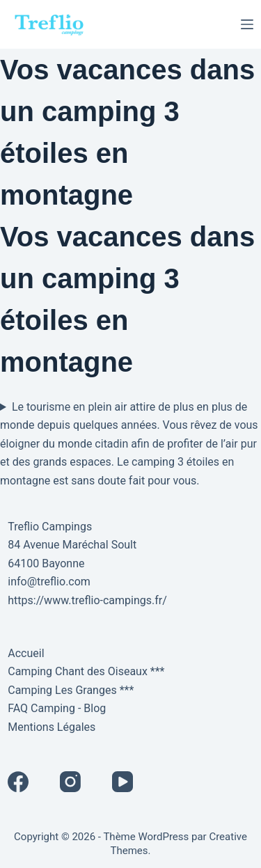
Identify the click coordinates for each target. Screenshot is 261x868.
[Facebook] (18, 782)
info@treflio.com (49, 582)
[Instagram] (70, 782)
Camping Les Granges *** (71, 690)
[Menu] (247, 24)
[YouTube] (122, 782)
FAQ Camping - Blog (57, 708)
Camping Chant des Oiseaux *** (86, 671)
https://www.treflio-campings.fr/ (87, 600)
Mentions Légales (52, 727)
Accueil (26, 653)
